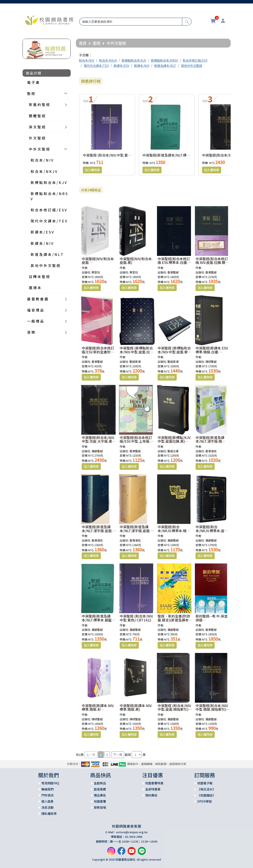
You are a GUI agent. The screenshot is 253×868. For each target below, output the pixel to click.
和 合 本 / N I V (42, 160)
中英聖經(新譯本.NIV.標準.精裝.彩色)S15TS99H (98, 709)
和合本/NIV (87, 60)
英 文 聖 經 (37, 127)
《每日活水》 (206, 789)
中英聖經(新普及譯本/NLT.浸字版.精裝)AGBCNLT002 (210, 441)
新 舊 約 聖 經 (39, 104)
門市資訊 (47, 795)
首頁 (83, 43)
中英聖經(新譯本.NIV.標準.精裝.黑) (136, 707)
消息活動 (47, 807)
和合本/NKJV (108, 60)
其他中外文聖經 (192, 66)
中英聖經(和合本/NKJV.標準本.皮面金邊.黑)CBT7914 (212, 531)
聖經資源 (135, 362)
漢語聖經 (97, 451)
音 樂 (31, 332)
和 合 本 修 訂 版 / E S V (49, 210)
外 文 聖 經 (37, 138)
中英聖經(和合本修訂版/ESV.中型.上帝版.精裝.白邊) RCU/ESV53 (137, 441)
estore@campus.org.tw (132, 832)
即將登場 (100, 807)
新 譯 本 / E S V (42, 232)
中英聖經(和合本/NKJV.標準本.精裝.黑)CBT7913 (174, 531)
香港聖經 (173, 272)
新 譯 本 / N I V (42, 243)
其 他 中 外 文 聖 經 (45, 265)
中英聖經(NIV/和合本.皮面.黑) (136, 261)
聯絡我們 (47, 789)
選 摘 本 (35, 288)
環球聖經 (211, 362)
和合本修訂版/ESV (195, 60)
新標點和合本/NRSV (164, 60)
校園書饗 (100, 801)
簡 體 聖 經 (37, 116)
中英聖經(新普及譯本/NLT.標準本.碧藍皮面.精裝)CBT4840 (187, 155)
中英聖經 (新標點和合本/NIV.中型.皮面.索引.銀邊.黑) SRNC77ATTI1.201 (174, 354)
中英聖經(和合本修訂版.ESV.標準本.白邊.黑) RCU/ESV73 (174, 263)
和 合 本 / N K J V (44, 171)
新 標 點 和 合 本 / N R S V (49, 196)
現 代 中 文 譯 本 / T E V (49, 221)
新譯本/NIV (142, 66)
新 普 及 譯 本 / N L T (47, 254)
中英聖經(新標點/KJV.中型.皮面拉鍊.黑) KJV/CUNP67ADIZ (174, 441)
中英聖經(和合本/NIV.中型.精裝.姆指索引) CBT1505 (212, 709)
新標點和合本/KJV (134, 60)
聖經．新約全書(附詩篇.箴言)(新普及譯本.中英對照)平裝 (174, 620)
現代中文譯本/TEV (96, 66)
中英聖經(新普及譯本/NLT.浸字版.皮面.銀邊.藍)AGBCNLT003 (99, 531)
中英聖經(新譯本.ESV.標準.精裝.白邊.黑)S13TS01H (212, 352)
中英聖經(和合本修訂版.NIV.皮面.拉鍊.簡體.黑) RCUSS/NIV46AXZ (213, 263)
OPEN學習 (205, 801)
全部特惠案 (153, 789)
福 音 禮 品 (35, 310)
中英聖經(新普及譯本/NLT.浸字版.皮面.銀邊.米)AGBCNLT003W (137, 531)
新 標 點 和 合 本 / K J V (49, 182)
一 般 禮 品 (35, 321)
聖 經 (31, 93)
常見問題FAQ (50, 783)
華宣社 (96, 272)
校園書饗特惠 (154, 783)
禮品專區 (100, 795)
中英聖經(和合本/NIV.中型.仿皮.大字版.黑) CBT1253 (98, 441)
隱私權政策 (49, 813)
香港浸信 (211, 451)
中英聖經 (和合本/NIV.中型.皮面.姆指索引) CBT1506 (175, 709)
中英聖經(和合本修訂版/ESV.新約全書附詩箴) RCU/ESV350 (98, 352)
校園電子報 (205, 783)
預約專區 (151, 795)
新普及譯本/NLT (165, 66)
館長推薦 (100, 789)
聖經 (97, 43)
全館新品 (100, 783)
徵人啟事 (47, 801)
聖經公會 (173, 451)
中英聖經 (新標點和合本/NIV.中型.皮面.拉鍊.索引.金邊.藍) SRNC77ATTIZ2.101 (136, 354)
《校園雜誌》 (206, 795)
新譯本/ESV (121, 66)
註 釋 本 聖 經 (39, 277)
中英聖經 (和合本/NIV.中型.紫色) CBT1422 (116, 155)
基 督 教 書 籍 (38, 299)
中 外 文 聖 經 (39, 149)
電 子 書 (33, 82)
